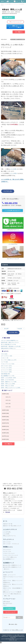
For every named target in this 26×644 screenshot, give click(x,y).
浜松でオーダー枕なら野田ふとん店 (16, 635)
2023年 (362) (5, 417)
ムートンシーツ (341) (6, 370)
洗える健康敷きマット (9, 559)
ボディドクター (7, 542)
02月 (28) (6, 404)
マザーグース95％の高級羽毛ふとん (10, 340)
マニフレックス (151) (6, 368)
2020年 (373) (5, 426)
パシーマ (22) (4, 362)
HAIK (16, 640)
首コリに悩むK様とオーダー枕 (8, 344)
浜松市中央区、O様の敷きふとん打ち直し (11, 346)
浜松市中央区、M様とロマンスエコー (10, 342)
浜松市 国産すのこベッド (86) (9, 382)
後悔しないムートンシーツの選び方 (12, 592)
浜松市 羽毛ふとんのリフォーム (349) (11, 388)
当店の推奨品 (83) (5, 374)
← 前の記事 (5, 329)
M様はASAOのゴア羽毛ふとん (8, 348)
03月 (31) (6, 400)
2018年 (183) (5, 433)
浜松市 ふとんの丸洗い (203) (8, 378)
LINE (16, 1)
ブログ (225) (4, 354)
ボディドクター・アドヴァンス (11, 544)
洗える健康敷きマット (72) (8, 376)
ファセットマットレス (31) (8, 364)
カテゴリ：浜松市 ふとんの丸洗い (18, 39)
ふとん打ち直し (7, 532)
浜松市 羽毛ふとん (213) (7, 386)
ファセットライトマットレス (11, 555)
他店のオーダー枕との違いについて (12, 526)
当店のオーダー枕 (8, 524)
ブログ (5, 605)
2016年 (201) (5, 439)
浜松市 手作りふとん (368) (8, 384)
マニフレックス (7, 551)
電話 (23, 1)
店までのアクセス (8, 603)
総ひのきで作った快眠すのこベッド (12, 565)
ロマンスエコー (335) (6, 372)
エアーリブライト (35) (7, 356)
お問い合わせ (7, 602)
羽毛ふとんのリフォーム (9, 536)
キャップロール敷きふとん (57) (9, 360)
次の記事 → (21, 329)
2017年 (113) (5, 436)
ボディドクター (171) (6, 366)
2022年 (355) (5, 420)
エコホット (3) (5, 358)
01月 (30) (6, 407)
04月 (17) (6, 397)
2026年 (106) (5, 394)
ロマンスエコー (7, 550)
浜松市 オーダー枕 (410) (7, 380)
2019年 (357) (5, 430)
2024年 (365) (5, 413)
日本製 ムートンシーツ (9, 575)
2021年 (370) (5, 423)
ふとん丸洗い (14, 169)
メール (9, 1)
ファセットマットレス (9, 553)
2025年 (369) (5, 410)
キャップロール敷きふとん (10, 557)
